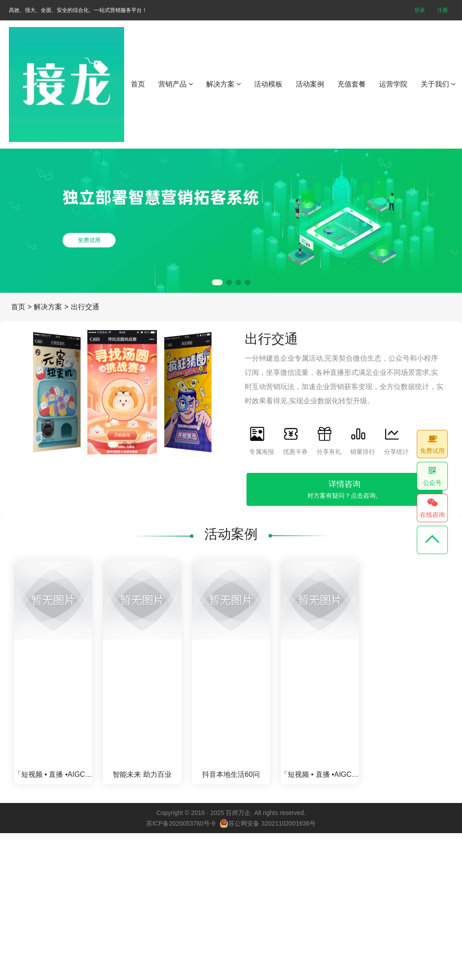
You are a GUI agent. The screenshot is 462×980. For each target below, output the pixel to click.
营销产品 (176, 84)
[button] (217, 282)
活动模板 (268, 84)
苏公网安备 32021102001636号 (268, 823)
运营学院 (393, 84)
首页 (138, 84)
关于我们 (438, 84)
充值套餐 (352, 84)
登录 (419, 10)
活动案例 (310, 84)
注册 (442, 10)
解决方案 (223, 84)
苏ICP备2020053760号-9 (181, 823)
